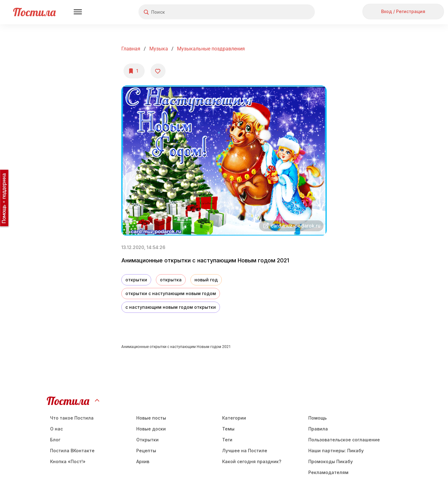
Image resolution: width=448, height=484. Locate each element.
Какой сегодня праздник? (252, 461)
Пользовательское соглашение (344, 440)
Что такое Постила (72, 418)
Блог (55, 440)
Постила (34, 12)
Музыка (159, 49)
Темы (228, 429)
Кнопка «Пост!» (68, 461)
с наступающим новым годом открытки (171, 307)
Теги (227, 440)
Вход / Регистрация (403, 11)
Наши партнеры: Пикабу (336, 451)
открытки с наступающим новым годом (171, 293)
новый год (206, 280)
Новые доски (151, 429)
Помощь (317, 418)
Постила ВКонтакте (72, 451)
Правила (318, 429)
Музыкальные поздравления (211, 49)
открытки (136, 280)
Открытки (147, 440)
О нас (56, 429)
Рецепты (146, 451)
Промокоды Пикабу (331, 461)
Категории (234, 418)
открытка (171, 280)
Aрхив (143, 461)
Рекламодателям (328, 472)
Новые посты (151, 418)
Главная (131, 49)
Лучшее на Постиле (245, 451)
